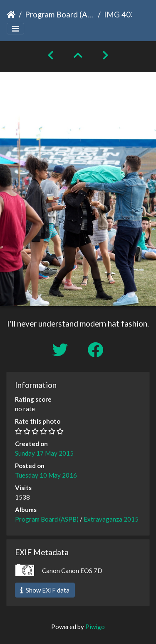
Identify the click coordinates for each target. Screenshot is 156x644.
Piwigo (95, 627)
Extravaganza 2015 (111, 519)
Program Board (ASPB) (60, 14)
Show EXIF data (45, 590)
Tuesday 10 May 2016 (46, 475)
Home (11, 15)
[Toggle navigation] (15, 29)
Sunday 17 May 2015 (44, 453)
